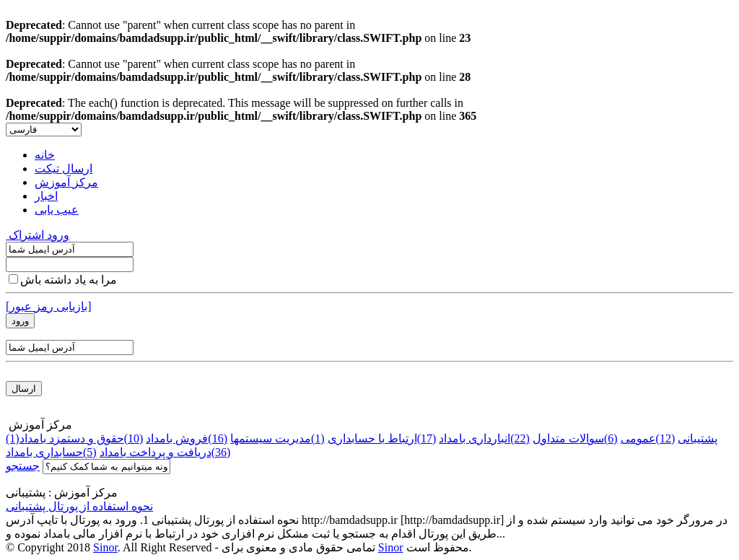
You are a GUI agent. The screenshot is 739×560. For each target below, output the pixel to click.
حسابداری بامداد (51, 452)
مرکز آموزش (66, 182)
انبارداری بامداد (484, 438)
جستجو (23, 466)
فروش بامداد (187, 438)
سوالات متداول (575, 438)
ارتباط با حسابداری (382, 438)
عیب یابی (57, 210)
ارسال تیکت (64, 169)
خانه (45, 155)
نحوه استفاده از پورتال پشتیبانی (79, 506)
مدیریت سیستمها (277, 438)
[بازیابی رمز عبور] (49, 306)
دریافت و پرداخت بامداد (165, 452)
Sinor (105, 547)
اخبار (46, 196)
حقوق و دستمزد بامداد (82, 438)
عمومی (648, 438)
